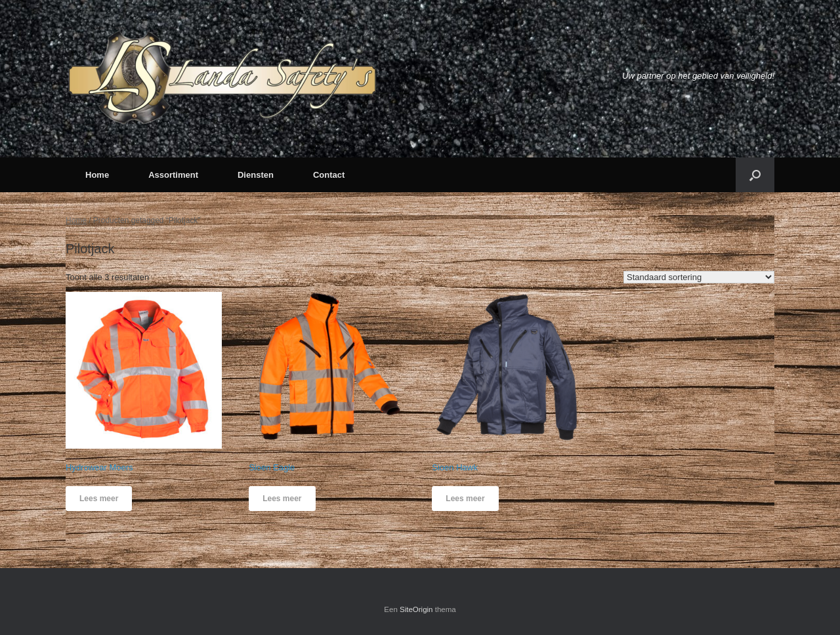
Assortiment (173, 175)
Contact (329, 175)
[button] (755, 175)
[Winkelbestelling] (699, 277)
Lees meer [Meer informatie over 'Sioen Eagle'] (282, 499)
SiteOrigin (416, 609)
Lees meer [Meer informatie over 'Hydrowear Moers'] (99, 499)
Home (97, 175)
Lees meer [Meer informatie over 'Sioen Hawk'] (465, 499)
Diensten (256, 175)
